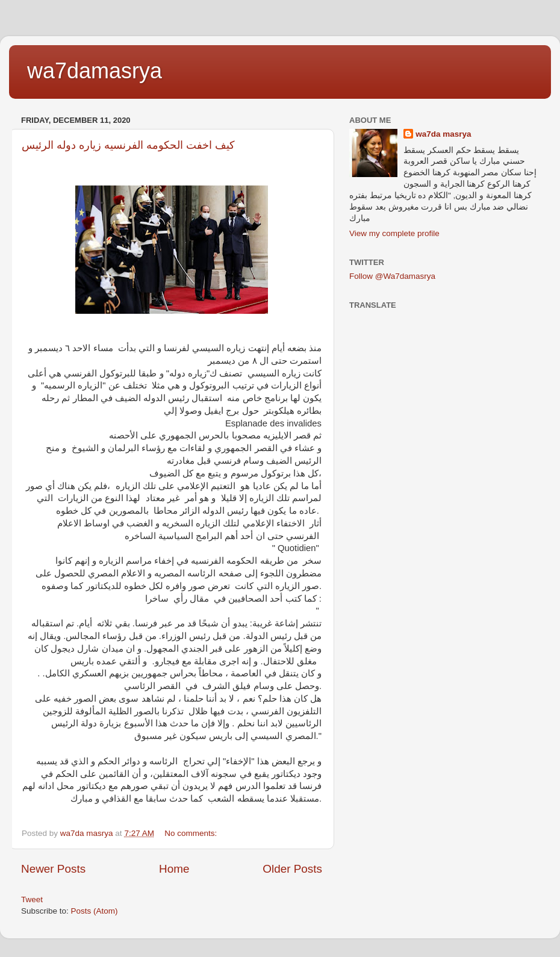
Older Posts (292, 869)
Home (174, 869)
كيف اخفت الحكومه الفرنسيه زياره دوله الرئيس (128, 145)
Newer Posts (53, 869)
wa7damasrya (95, 71)
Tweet (32, 899)
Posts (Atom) (95, 911)
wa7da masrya (443, 134)
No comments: (192, 833)
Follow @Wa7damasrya (392, 276)
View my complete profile (394, 233)
